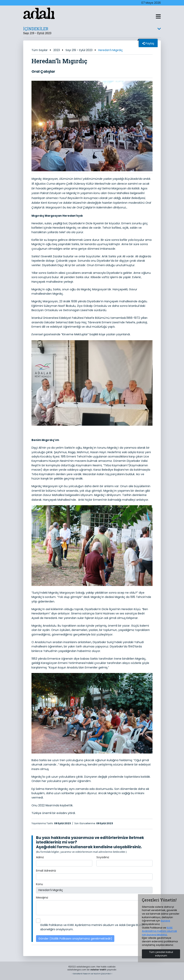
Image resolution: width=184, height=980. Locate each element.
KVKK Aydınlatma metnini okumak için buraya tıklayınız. (159, 931)
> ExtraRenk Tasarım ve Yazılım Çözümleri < (92, 974)
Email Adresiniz (46, 871)
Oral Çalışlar (43, 71)
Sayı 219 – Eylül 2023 (79, 50)
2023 (57, 50)
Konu (39, 884)
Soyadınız (103, 857)
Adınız (40, 857)
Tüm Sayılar (40, 50)
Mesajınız (42, 897)
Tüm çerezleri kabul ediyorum (161, 954)
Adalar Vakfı (98, 970)
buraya (165, 921)
